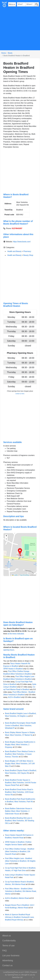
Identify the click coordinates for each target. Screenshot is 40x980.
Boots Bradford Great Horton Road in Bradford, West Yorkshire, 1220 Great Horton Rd (19, 792)
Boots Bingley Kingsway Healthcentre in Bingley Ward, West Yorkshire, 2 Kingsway (20, 745)
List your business (11, 955)
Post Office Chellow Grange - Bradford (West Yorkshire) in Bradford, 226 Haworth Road (20, 851)
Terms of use (8, 946)
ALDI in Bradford (14, 697)
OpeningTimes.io (14, 975)
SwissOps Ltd (17, 977)
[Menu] (12, 4)
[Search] (37, 4)
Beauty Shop (28, 255)
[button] (20, 551)
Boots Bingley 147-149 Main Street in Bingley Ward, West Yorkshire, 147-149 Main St (20, 764)
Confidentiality (9, 941)
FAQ (4, 951)
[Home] (4, 4)
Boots (10, 53)
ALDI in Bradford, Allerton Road (17, 898)
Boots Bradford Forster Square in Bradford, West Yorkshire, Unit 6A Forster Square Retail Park (21, 783)
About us (7, 936)
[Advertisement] (20, 30)
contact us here (20, 394)
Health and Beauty (14, 251)
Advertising (8, 960)
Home (4, 53)
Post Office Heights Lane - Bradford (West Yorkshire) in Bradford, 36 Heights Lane (20, 861)
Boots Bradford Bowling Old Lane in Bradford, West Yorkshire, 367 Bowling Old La (20, 821)
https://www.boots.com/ (22, 242)
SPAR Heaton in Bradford (13, 669)
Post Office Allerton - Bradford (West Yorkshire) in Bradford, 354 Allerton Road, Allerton (21, 891)
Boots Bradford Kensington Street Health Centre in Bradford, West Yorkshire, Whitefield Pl (20, 726)
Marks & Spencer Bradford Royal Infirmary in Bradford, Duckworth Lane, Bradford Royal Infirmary (20, 917)
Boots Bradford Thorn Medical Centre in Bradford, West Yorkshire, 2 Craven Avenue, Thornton (20, 754)
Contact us (7, 965)
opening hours (9, 650)
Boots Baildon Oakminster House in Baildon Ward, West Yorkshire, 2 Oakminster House (19, 811)
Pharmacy (27, 251)
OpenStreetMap (24, 575)
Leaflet (15, 575)
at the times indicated (16, 634)
